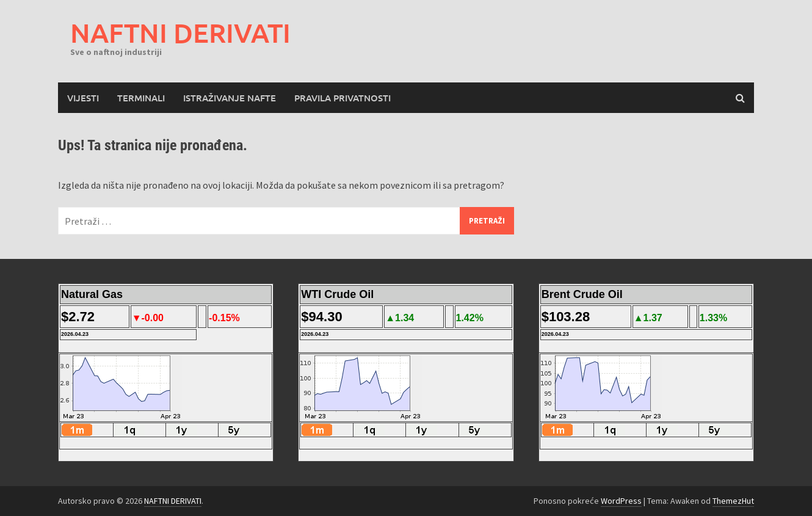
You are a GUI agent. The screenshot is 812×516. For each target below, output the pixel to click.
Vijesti (83, 98)
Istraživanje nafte (230, 98)
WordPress (621, 501)
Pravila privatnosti (343, 98)
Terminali (141, 98)
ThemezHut (733, 501)
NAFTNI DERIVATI (180, 33)
